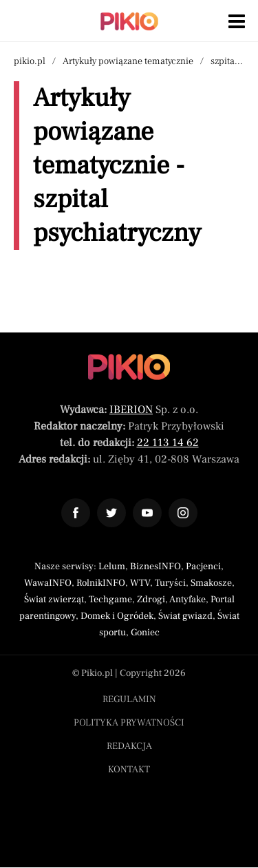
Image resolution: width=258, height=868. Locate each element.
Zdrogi (151, 600)
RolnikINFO (101, 583)
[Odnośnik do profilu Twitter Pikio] (111, 513)
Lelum (112, 567)
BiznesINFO (155, 567)
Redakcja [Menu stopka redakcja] (129, 746)
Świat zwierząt (54, 600)
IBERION (131, 410)
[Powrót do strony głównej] (129, 367)
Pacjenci (203, 567)
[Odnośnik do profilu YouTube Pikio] (147, 513)
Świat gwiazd (185, 616)
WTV (140, 583)
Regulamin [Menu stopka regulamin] (129, 699)
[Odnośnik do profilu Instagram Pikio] (183, 513)
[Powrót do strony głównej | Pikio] (129, 21)
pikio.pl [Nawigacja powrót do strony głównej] (30, 61)
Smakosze (211, 583)
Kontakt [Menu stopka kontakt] (129, 770)
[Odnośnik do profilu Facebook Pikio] (76, 513)
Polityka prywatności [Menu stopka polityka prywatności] (129, 723)
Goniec (145, 633)
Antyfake (187, 600)
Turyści (170, 583)
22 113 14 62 (168, 443)
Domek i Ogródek (117, 616)
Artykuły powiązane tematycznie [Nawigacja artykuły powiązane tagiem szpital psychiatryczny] (128, 61)
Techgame (110, 600)
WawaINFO (48, 583)
